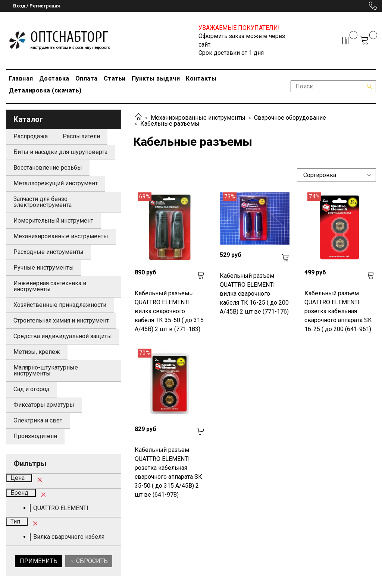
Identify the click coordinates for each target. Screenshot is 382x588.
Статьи (115, 78)
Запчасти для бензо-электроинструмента (43, 202)
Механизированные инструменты (198, 118)
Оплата (87, 78)
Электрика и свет (38, 420)
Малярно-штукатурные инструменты (46, 370)
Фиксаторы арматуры (44, 405)
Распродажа (31, 136)
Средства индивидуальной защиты (63, 336)
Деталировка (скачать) (45, 90)
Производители (35, 436)
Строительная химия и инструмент (61, 320)
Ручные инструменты (44, 268)
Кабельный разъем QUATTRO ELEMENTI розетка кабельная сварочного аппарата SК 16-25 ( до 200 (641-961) (338, 311)
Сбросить (91, 561)
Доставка (54, 78)
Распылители (81, 136)
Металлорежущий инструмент (56, 183)
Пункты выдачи (156, 78)
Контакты (201, 78)
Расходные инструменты (48, 252)
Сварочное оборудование (290, 118)
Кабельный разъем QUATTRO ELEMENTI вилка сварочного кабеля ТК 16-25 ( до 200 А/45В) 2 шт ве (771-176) (254, 294)
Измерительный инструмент (53, 221)
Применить (39, 561)
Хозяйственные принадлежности (60, 305)
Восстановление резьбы (48, 168)
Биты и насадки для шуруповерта (60, 152)
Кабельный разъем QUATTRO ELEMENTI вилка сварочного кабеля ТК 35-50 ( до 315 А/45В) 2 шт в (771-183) (169, 311)
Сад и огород (32, 389)
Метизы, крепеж (37, 352)
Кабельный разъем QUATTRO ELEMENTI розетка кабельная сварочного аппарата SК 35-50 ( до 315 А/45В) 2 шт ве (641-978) (168, 472)
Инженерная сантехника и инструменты (50, 286)
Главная (21, 78)
